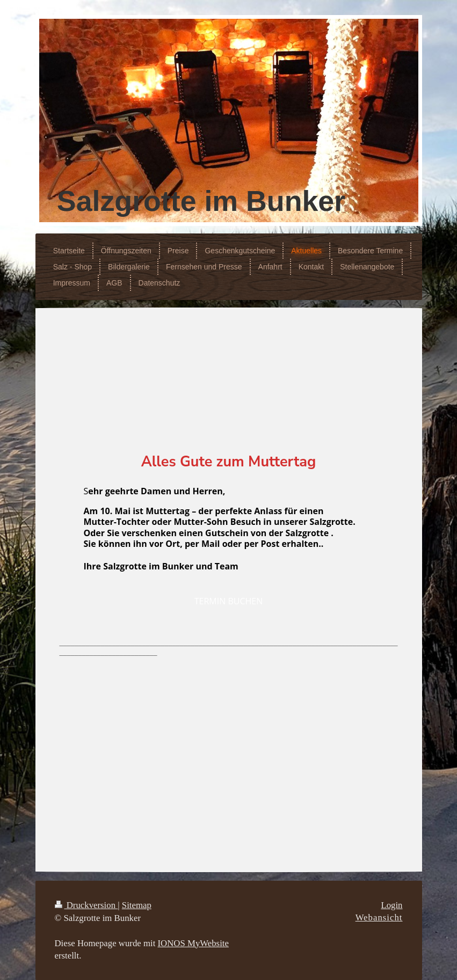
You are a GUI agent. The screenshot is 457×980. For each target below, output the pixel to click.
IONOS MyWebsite (193, 943)
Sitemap (137, 905)
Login (391, 905)
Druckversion (86, 905)
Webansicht (379, 917)
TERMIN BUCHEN (228, 601)
